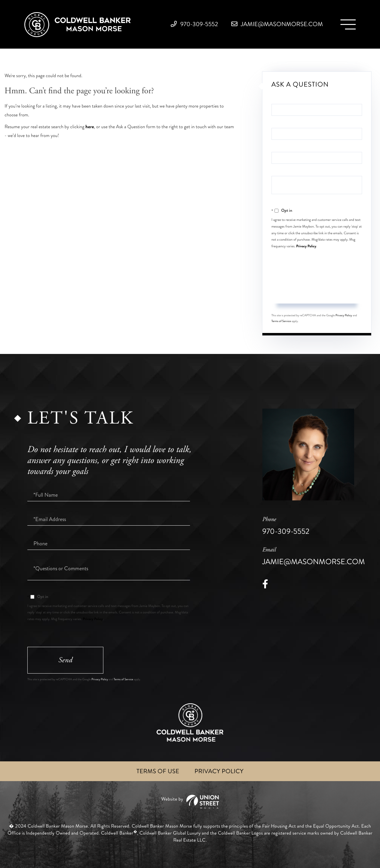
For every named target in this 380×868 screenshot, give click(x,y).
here (90, 127)
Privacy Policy (306, 246)
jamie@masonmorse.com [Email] (277, 24)
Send (317, 292)
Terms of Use (158, 771)
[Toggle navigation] (348, 24)
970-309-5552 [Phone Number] (195, 24)
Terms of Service (281, 321)
